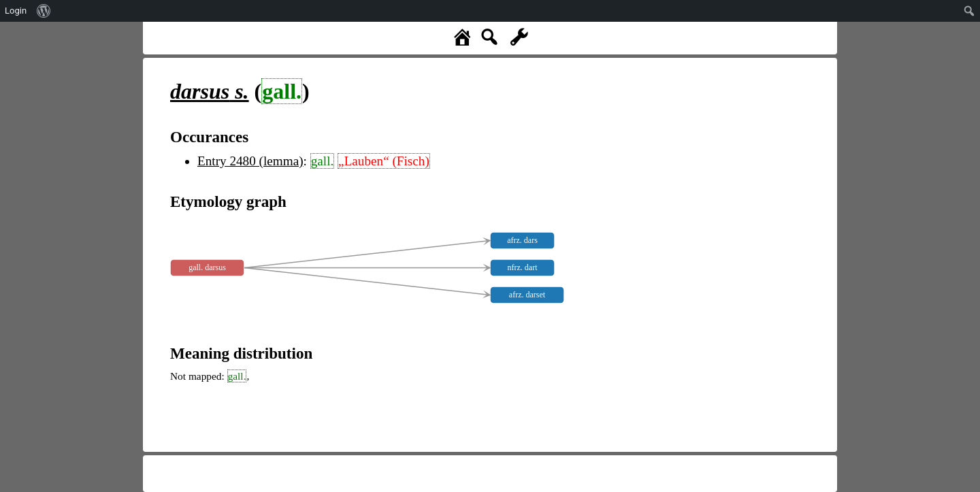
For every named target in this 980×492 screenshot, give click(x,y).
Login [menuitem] (16, 11)
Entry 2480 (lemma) (250, 161)
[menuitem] (44, 11)
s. (210, 91)
